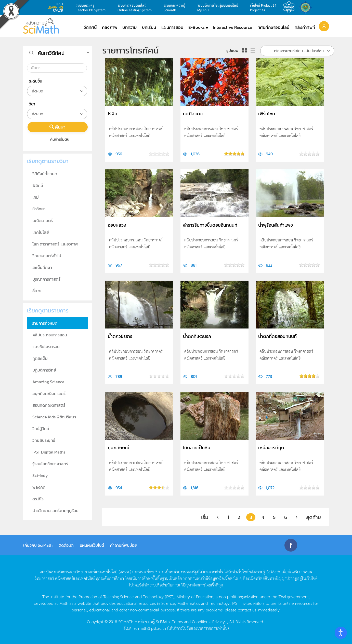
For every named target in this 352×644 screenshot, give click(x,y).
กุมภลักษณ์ (119, 448)
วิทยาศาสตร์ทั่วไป (47, 256)
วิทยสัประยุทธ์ (44, 440)
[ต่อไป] (297, 517)
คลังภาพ (110, 27)
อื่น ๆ (37, 291)
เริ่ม (205, 517)
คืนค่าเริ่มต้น (57, 139)
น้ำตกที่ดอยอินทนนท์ (277, 336)
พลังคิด (39, 487)
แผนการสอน (172, 27)
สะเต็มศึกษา (42, 267)
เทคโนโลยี (41, 232)
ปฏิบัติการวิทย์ (44, 370)
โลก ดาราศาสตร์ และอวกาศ (55, 244)
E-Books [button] (197, 27)
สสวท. (290, 7)
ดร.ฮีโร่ (38, 499)
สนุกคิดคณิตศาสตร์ (49, 393)
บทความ (129, 27)
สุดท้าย (314, 517)
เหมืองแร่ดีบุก (271, 448)
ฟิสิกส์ (38, 185)
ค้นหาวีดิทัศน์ (51, 53)
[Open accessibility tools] (341, 633)
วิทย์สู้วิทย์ (41, 429)
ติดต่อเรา (66, 545)
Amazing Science (48, 382)
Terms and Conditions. (192, 621)
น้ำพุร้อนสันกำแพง (276, 225)
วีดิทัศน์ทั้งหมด (45, 174)
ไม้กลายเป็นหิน (197, 448)
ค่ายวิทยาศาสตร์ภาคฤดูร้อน (55, 511)
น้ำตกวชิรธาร (120, 336)
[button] (324, 26)
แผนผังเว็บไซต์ (92, 545)
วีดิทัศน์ (90, 27)
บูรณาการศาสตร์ (46, 279)
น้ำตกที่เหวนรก (197, 336)
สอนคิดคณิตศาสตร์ (49, 405)
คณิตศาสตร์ (43, 221)
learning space (57, 7)
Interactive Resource (232, 27)
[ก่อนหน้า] (218, 517)
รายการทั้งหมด (45, 323)
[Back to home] (41, 26)
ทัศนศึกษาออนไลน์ (273, 27)
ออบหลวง (117, 225)
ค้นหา (58, 127)
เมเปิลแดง (193, 114)
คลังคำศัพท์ (305, 27)
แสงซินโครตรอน (46, 347)
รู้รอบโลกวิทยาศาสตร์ (50, 464)
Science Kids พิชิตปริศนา (54, 417)
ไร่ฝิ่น (113, 114)
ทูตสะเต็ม (40, 358)
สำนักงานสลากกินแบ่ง (307, 7)
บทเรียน (149, 27)
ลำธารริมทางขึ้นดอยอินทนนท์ (210, 225)
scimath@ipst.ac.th (150, 628)
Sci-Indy (40, 475)
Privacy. (219, 621)
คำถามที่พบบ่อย (123, 545)
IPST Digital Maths (49, 452)
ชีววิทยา (39, 209)
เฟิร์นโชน (267, 114)
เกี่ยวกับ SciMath (38, 545)
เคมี (36, 197)
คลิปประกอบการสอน (50, 335)
